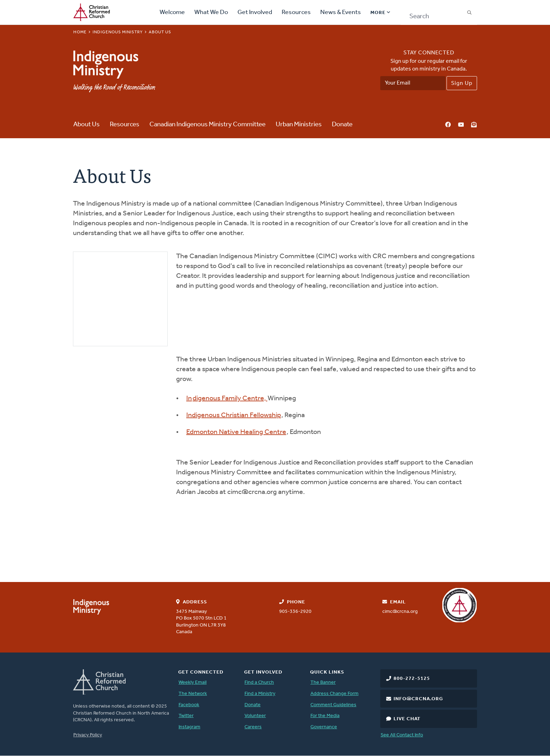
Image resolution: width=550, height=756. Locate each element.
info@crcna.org (418, 699)
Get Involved (255, 12)
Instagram (189, 727)
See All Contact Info (402, 735)
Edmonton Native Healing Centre (236, 432)
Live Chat (407, 719)
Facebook (448, 125)
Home (80, 32)
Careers (253, 727)
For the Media (325, 716)
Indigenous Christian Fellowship (234, 415)
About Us (86, 125)
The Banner (323, 683)
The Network (193, 694)
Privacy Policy (88, 735)
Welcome (172, 12)
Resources (296, 12)
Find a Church (259, 683)
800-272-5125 (412, 679)
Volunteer (255, 716)
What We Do (211, 12)
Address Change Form (334, 694)
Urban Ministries (299, 125)
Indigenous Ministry (118, 32)
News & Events (341, 12)
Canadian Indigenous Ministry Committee (207, 125)
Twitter (186, 716)
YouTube (461, 125)
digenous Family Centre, (230, 399)
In (189, 399)
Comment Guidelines (333, 705)
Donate (342, 125)
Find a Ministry (260, 694)
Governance (324, 727)
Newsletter (474, 125)
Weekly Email (193, 683)
